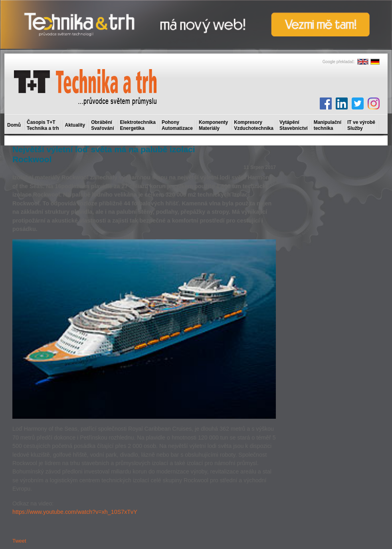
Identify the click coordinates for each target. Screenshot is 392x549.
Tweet (19, 541)
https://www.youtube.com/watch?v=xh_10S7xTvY (75, 512)
